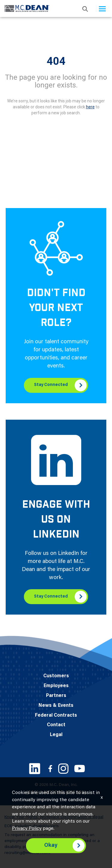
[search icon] (85, 9)
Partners (56, 696)
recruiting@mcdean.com (27, 853)
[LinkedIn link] (35, 769)
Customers (56, 676)
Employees (56, 686)
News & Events (56, 706)
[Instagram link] (63, 769)
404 (56, 61)
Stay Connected (51, 385)
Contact (56, 725)
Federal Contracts (56, 715)
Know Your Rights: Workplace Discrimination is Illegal (54, 817)
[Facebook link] (50, 768)
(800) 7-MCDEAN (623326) (56, 793)
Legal (56, 735)
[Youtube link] (80, 768)
